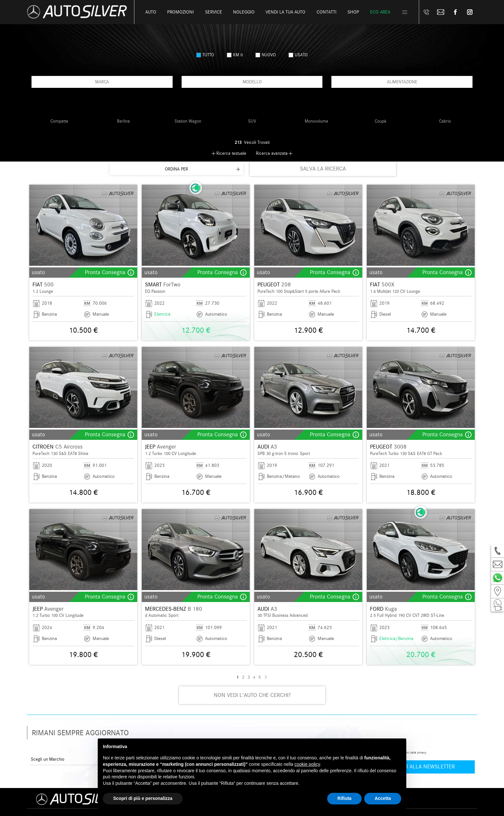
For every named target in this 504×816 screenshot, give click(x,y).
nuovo (266, 55)
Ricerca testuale (231, 153)
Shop (353, 12)
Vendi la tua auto (285, 12)
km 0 (235, 55)
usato (298, 55)
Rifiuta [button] (345, 798)
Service (214, 12)
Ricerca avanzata (272, 153)
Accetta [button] (383, 798)
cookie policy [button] (307, 764)
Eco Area (380, 12)
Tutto (205, 55)
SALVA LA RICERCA (323, 169)
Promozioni (180, 12)
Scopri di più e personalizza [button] (143, 798)
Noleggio (244, 12)
